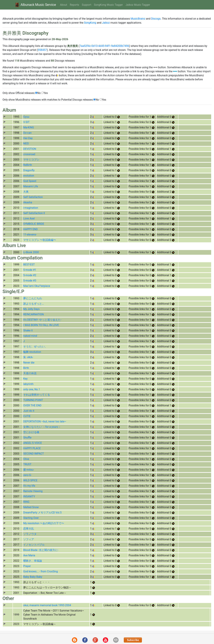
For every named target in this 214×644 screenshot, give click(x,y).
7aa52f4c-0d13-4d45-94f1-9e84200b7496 (104, 46)
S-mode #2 (30, 275)
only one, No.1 (32, 389)
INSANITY (29, 496)
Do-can (27, 133)
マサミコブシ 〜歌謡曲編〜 (40, 240)
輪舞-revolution (32, 352)
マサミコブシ (31, 160)
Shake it (28, 330)
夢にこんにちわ (33, 298)
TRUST (27, 464)
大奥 (26, 192)
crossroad (29, 154)
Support (86, 5)
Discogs (156, 19)
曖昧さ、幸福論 (33, 561)
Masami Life (31, 186)
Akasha (28, 202)
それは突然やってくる (37, 395)
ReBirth (28, 165)
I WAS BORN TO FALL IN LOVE (41, 325)
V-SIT (26, 122)
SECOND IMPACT (34, 454)
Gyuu (26, 117)
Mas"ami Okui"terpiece (37, 286)
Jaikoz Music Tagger (138, 5)
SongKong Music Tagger (108, 5)
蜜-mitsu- (29, 470)
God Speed (30, 181)
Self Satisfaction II (34, 213)
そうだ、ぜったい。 (35, 347)
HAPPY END (31, 229)
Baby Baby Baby (33, 577)
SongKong (90, 23)
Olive (26, 459)
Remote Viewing (33, 491)
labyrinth (28, 384)
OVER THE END (32, 405)
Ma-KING (29, 127)
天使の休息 (30, 373)
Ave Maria (29, 555)
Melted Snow (31, 507)
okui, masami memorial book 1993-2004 (47, 605)
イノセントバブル (34, 545)
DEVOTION (30, 149)
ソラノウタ (30, 534)
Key (25, 379)
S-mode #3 (30, 281)
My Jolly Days (31, 309)
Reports (74, 5)
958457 (42, 50)
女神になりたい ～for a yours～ (42, 427)
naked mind (30, 336)
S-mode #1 (30, 270)
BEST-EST (29, 265)
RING (26, 502)
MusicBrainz (138, 19)
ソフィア (29, 539)
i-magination (31, 208)
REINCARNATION (34, 314)
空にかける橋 (31, 432)
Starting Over (31, 518)
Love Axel (29, 218)
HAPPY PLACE (32, 448)
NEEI (26, 144)
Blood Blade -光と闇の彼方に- (41, 550)
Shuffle (27, 438)
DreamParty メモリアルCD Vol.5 (42, 513)
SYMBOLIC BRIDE (34, 224)
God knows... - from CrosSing (41, 571)
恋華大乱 (29, 529)
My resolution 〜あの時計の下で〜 (44, 523)
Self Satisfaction (33, 197)
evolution (29, 176)
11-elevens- (30, 235)
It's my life (29, 486)
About (64, 5)
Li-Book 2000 (31, 252)
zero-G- (27, 475)
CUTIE (27, 416)
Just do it (29, 411)
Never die (29, 363)
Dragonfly (29, 170)
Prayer (27, 566)
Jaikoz (106, 23)
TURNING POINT (33, 400)
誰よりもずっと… (34, 304)
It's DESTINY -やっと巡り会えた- (42, 320)
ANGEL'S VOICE (33, 443)
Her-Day (28, 138)
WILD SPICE (30, 480)
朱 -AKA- (28, 357)
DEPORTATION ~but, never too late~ (45, 421)
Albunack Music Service (35, 5)
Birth (26, 368)
